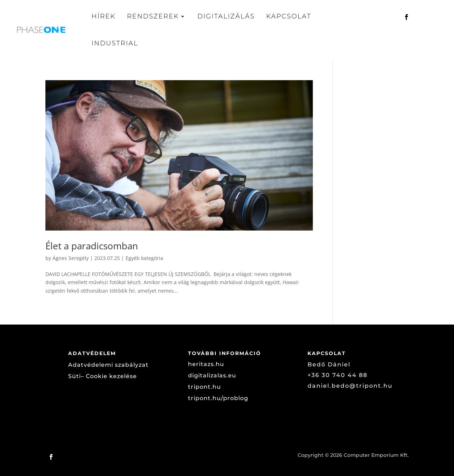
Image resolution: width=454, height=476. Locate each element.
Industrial (115, 43)
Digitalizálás (226, 16)
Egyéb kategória (144, 258)
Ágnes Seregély (71, 258)
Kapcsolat (289, 16)
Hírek (104, 16)
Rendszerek (153, 16)
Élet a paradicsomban (92, 246)
